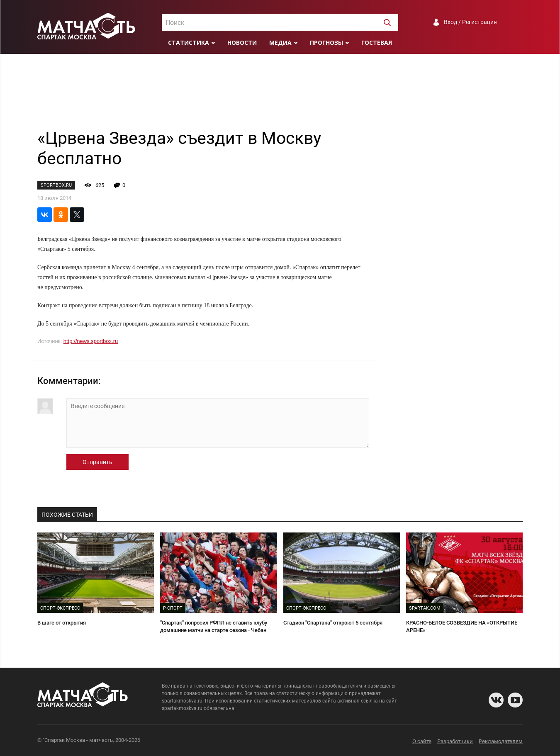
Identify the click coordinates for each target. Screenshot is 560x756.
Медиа (280, 43)
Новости (242, 43)
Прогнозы (326, 43)
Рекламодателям (501, 741)
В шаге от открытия (62, 623)
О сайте (422, 741)
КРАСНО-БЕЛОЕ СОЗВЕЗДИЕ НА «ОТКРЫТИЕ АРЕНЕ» (462, 627)
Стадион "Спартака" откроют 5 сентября (333, 623)
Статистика (189, 43)
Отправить (97, 462)
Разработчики (455, 741)
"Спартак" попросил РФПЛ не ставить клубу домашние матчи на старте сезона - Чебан (214, 627)
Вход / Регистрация (470, 22)
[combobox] (280, 22)
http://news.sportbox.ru (91, 341)
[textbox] (280, 23)
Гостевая (377, 43)
